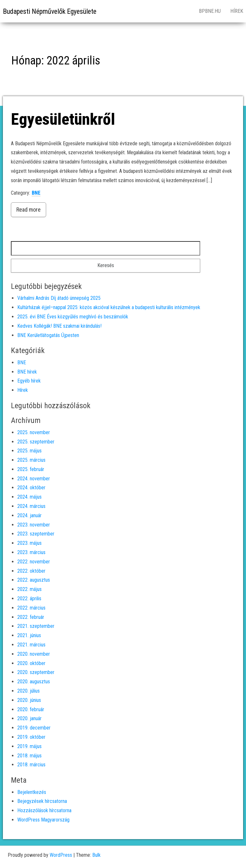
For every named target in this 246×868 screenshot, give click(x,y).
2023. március (31, 552)
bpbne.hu (210, 11)
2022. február (31, 617)
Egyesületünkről (63, 119)
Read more (29, 210)
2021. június (29, 635)
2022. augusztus (34, 580)
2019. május (29, 746)
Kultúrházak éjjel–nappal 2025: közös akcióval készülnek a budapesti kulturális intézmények (109, 307)
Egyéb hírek (29, 381)
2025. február (31, 469)
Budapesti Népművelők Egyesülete (50, 11)
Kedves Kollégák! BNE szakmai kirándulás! (59, 326)
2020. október (31, 663)
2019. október (31, 737)
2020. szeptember (36, 672)
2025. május (29, 451)
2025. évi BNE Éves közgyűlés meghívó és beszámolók (73, 317)
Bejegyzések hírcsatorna (42, 801)
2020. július (29, 691)
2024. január (29, 515)
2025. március (31, 460)
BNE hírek (27, 372)
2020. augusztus (34, 682)
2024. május (29, 497)
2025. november (34, 432)
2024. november (34, 479)
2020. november (34, 654)
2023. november (34, 525)
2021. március (31, 645)
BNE (36, 193)
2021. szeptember (36, 626)
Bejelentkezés (32, 792)
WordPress (61, 855)
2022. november (34, 562)
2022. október (31, 571)
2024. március (31, 506)
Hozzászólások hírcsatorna (44, 810)
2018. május (29, 756)
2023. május (29, 543)
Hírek (23, 390)
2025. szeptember (36, 442)
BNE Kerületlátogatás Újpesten (48, 335)
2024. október (31, 488)
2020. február (31, 709)
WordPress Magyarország (43, 820)
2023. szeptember (36, 534)
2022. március (31, 608)
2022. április (29, 598)
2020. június (29, 700)
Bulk (96, 855)
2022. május (29, 589)
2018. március (31, 765)
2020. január (29, 718)
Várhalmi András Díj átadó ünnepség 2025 (59, 298)
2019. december (34, 728)
